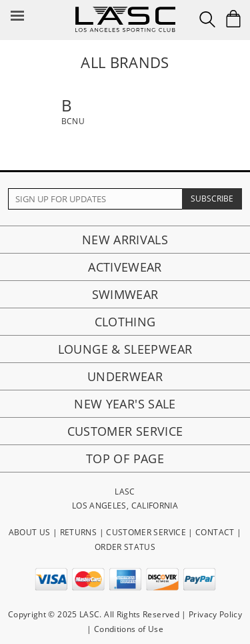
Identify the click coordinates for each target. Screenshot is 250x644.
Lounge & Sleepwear (125, 349)
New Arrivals (125, 240)
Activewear (125, 267)
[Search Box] (207, 19)
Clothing (125, 322)
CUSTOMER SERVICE (146, 532)
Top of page (125, 458)
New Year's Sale (125, 404)
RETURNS (79, 532)
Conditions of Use (129, 629)
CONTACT (215, 532)
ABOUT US (30, 532)
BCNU (73, 121)
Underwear (125, 376)
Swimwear (125, 294)
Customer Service (125, 431)
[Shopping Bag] (233, 19)
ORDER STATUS (125, 547)
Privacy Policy (215, 614)
